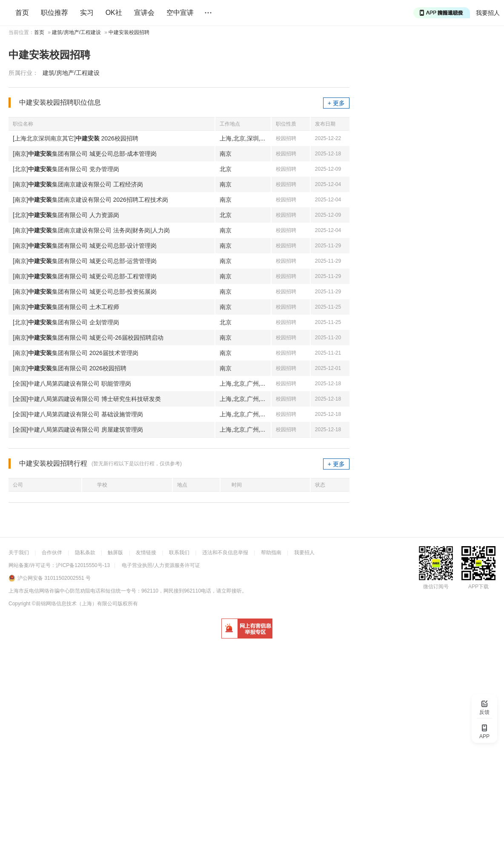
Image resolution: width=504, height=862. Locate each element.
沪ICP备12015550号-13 (83, 565)
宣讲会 (144, 13)
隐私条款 (85, 553)
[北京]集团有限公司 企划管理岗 (66, 322)
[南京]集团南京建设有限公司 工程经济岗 (78, 184)
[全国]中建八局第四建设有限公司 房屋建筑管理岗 (78, 430)
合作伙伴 (52, 553)
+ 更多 (336, 103)
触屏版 (115, 553)
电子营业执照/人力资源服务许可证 (161, 565)
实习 (87, 13)
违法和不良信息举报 (225, 553)
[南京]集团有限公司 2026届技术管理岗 (76, 353)
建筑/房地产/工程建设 (76, 32)
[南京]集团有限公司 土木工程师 (66, 307)
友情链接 (146, 553)
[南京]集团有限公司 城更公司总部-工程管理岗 (85, 276)
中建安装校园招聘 (129, 32)
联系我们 (179, 553)
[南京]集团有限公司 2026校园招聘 (70, 368)
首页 (22, 13)
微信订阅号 (436, 587)
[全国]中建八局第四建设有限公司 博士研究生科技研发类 (87, 399)
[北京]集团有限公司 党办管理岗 (66, 169)
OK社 (114, 13)
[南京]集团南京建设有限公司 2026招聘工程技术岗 (90, 200)
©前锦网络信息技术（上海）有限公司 (75, 604)
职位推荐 (54, 13)
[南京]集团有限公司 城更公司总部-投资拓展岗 (85, 292)
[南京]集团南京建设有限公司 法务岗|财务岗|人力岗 (91, 230)
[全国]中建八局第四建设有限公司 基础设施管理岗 (78, 414)
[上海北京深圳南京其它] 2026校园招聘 (76, 138)
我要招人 (488, 13)
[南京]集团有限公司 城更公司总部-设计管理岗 (85, 246)
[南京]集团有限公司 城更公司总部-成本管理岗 (85, 154)
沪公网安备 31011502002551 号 (54, 578)
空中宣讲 (180, 13)
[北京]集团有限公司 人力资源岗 (66, 215)
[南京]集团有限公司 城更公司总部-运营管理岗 (85, 261)
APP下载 (478, 587)
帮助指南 (271, 553)
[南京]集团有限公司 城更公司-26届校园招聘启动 (88, 338)
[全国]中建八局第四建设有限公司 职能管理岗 (72, 384)
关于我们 (19, 553)
